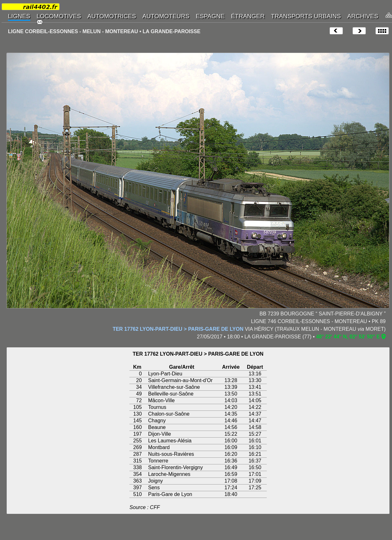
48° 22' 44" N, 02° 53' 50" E (348, 337)
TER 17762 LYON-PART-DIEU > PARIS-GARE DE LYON (178, 329)
